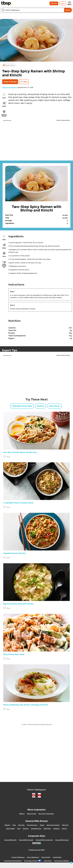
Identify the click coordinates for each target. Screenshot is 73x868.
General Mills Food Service (44, 840)
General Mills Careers (62, 840)
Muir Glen (21, 825)
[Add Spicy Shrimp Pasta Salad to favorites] (5, 659)
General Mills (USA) (10, 840)
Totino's (64, 829)
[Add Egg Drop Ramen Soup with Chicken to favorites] (5, 608)
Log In (63, 3)
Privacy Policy (46, 857)
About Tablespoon (33, 857)
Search (68, 10)
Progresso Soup (32, 825)
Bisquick (7, 825)
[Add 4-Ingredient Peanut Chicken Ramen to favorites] (5, 507)
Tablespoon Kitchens (10, 87)
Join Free (54, 3)
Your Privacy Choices (33, 861)
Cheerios (26, 829)
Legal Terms (48, 861)
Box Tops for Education (46, 814)
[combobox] (33, 10)
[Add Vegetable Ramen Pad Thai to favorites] (5, 558)
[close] (71, 863)
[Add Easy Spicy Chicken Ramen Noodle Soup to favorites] (5, 457)
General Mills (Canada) (26, 840)
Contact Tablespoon (18, 857)
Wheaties (56, 829)
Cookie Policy (57, 857)
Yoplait (42, 825)
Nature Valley (10, 829)
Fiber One (65, 825)
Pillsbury (22, 814)
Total (19, 829)
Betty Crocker (32, 814)
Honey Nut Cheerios (53, 825)
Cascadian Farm (36, 829)
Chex (14, 825)
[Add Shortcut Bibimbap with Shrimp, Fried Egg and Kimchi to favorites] (5, 709)
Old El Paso (47, 829)
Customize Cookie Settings (13, 861)
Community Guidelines (62, 861)
